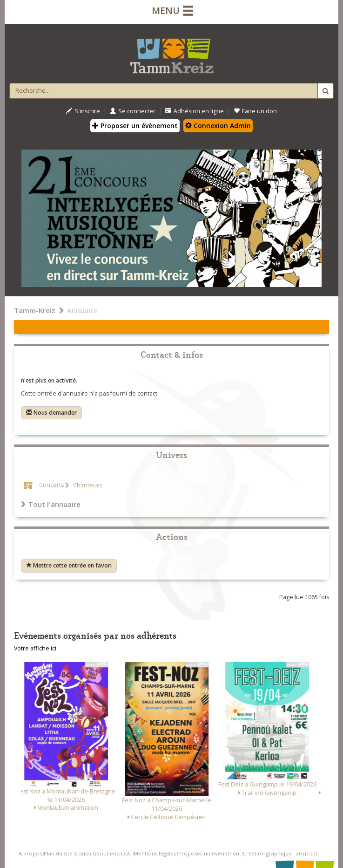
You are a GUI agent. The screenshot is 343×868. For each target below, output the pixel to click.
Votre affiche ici (35, 648)
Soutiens (108, 853)
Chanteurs (87, 485)
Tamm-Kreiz (35, 310)
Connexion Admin (218, 126)
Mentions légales (155, 853)
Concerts (51, 485)
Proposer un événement (210, 853)
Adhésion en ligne (195, 111)
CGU (126, 853)
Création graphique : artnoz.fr (281, 853)
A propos (30, 853)
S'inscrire (83, 111)
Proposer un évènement (135, 126)
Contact (85, 853)
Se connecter (133, 111)
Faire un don (255, 111)
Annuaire (82, 310)
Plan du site (58, 853)
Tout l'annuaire (51, 504)
